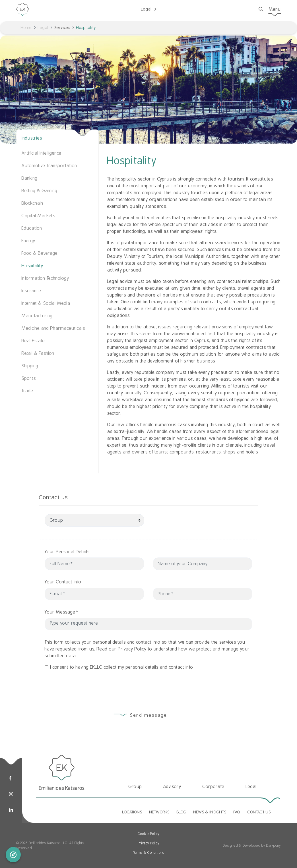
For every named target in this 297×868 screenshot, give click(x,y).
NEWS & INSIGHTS (210, 812)
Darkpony (274, 846)
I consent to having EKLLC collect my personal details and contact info (122, 697)
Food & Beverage (40, 253)
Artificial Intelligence (42, 153)
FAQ (237, 812)
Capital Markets (38, 216)
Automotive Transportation (49, 166)
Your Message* (91, 612)
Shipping (30, 366)
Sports (29, 378)
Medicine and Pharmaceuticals (53, 328)
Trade (27, 391)
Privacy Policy (132, 679)
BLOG (181, 812)
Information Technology (45, 278)
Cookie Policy (148, 834)
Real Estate (33, 341)
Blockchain (32, 203)
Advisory (172, 787)
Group (135, 787)
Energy (28, 241)
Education (32, 228)
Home (26, 28)
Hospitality (32, 266)
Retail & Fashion (38, 353)
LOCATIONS (132, 812)
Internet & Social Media (46, 303)
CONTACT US (259, 812)
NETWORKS (159, 812)
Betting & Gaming (40, 191)
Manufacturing (37, 316)
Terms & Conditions (149, 853)
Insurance (31, 291)
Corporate (214, 787)
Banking (30, 178)
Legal (43, 28)
